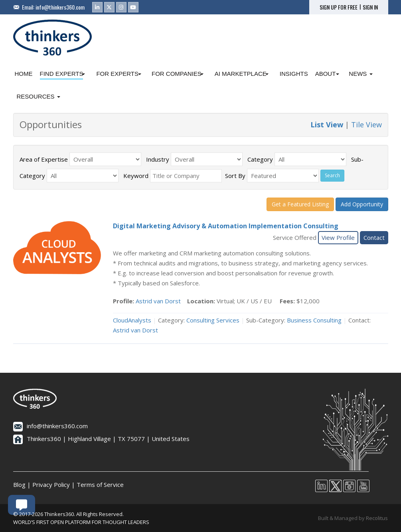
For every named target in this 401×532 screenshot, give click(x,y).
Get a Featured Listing (300, 204)
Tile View (366, 125)
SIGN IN (370, 7)
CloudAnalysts (132, 320)
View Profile (338, 237)
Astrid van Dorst (158, 301)
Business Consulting (314, 320)
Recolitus (377, 518)
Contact (374, 237)
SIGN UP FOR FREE (339, 7)
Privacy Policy (51, 485)
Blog (19, 485)
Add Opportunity (362, 204)
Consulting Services (213, 320)
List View (327, 125)
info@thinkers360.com (60, 7)
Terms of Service (100, 485)
